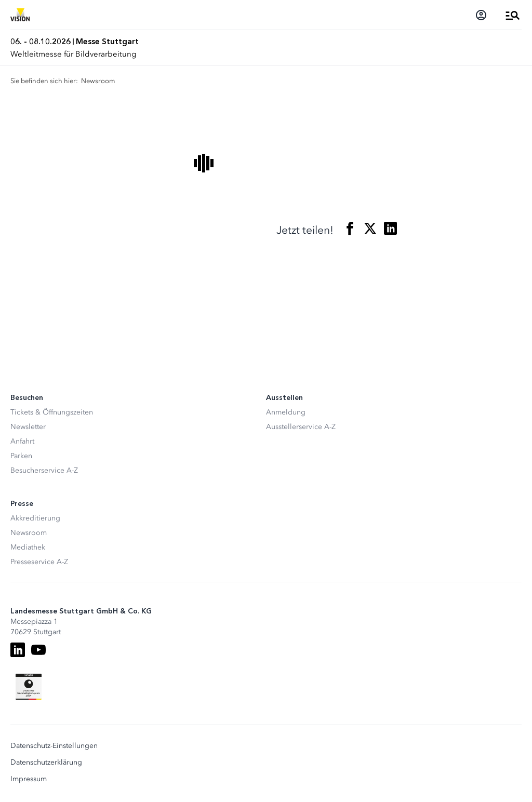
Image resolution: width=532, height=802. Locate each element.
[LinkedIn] (18, 650)
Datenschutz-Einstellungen (54, 746)
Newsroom (29, 533)
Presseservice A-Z (39, 562)
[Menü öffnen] (513, 15)
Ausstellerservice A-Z (301, 427)
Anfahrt (22, 441)
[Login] (481, 15)
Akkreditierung (35, 518)
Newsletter (28, 427)
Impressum (29, 779)
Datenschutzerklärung (46, 763)
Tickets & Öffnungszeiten (52, 412)
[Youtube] (38, 650)
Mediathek (28, 547)
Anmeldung (286, 412)
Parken (21, 456)
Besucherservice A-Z (44, 470)
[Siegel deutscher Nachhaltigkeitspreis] (29, 687)
